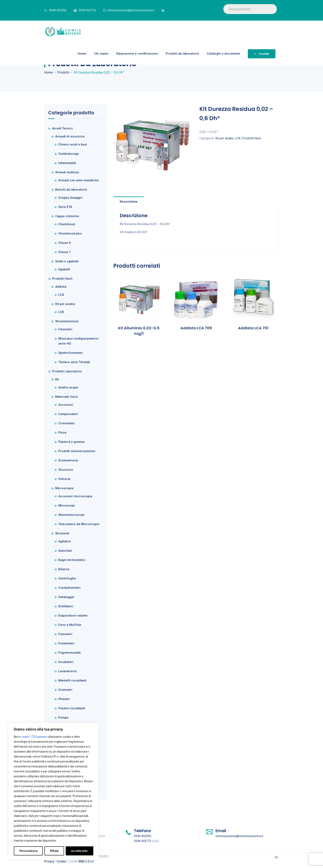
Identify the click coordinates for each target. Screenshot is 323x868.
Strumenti (62, 533)
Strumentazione (67, 321)
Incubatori (66, 662)
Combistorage (69, 154)
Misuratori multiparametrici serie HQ (78, 341)
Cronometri (67, 423)
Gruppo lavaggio (70, 198)
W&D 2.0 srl (86, 861)
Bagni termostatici (72, 560)
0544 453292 (58, 10)
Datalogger (66, 597)
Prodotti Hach (252, 138)
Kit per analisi (224, 138)
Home (82, 54)
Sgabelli (64, 269)
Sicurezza (66, 470)
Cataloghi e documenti (223, 54)
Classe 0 (65, 243)
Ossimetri (65, 690)
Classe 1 (65, 252)
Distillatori (66, 606)
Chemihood (67, 224)
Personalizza (28, 851)
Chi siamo (101, 54)
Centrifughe (67, 578)
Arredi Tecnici (62, 128)
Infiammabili (67, 163)
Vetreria (64, 479)
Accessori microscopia (75, 496)
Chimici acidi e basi (73, 144)
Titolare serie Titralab (74, 362)
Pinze (62, 433)
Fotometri (65, 329)
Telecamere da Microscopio (79, 524)
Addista (61, 287)
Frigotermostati (70, 653)
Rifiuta (54, 851)
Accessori (66, 405)
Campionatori (68, 414)
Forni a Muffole (70, 625)
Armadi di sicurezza (70, 136)
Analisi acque (68, 387)
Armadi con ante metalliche (79, 180)
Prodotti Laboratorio (67, 371)
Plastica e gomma (71, 442)
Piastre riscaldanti (72, 708)
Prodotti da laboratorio (182, 54)
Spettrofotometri (71, 353)
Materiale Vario (67, 397)
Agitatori (65, 541)
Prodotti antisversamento (77, 451)
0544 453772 (87, 10)
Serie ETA (65, 207)
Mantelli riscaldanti (72, 680)
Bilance (64, 569)
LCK (238, 138)
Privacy (49, 861)
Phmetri (64, 699)
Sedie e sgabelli (67, 261)
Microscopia (64, 488)
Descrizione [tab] (129, 202)
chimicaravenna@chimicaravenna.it (131, 10)
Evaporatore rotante (73, 616)
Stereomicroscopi (71, 515)
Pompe (63, 718)
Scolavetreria (68, 460)
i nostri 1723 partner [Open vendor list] (34, 737)
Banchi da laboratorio (71, 190)
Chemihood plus (70, 233)
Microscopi (67, 506)
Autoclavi (65, 551)
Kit (57, 379)
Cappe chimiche (67, 216)
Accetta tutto (79, 851)
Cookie (61, 861)
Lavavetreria (67, 671)
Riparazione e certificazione (137, 54)
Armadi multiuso (67, 172)
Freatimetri (66, 643)
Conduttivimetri (69, 588)
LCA (61, 295)
